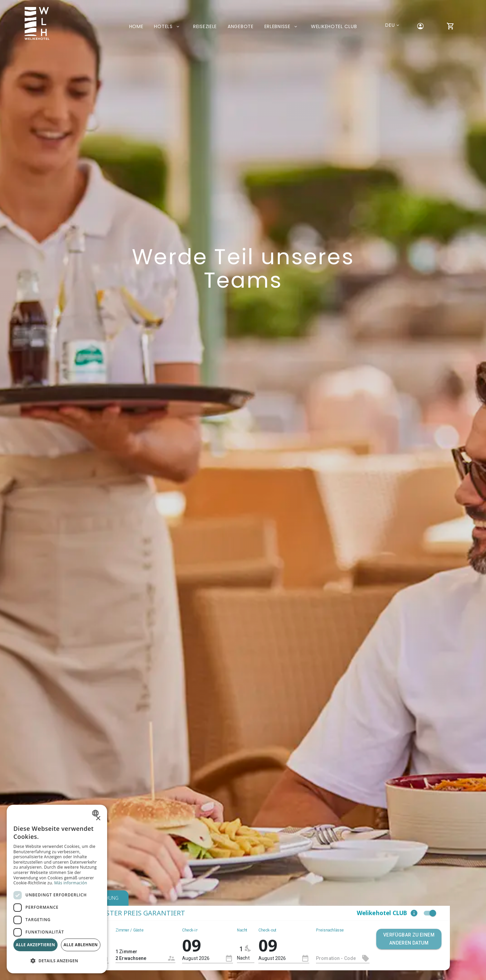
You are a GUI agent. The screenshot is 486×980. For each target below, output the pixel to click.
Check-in (190, 930)
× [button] (98, 819)
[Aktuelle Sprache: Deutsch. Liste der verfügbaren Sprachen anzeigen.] (390, 25)
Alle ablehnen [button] (81, 945)
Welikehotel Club (334, 26)
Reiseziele (205, 26)
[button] (414, 913)
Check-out (267, 930)
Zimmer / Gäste (130, 930)
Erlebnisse (282, 26)
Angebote (241, 26)
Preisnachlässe (330, 930)
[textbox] (343, 958)
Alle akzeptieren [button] (35, 945)
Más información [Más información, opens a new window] (71, 883)
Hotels (168, 26)
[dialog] (57, 889)
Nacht (242, 930)
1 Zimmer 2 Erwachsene (140, 952)
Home (136, 26)
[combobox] (145, 949)
